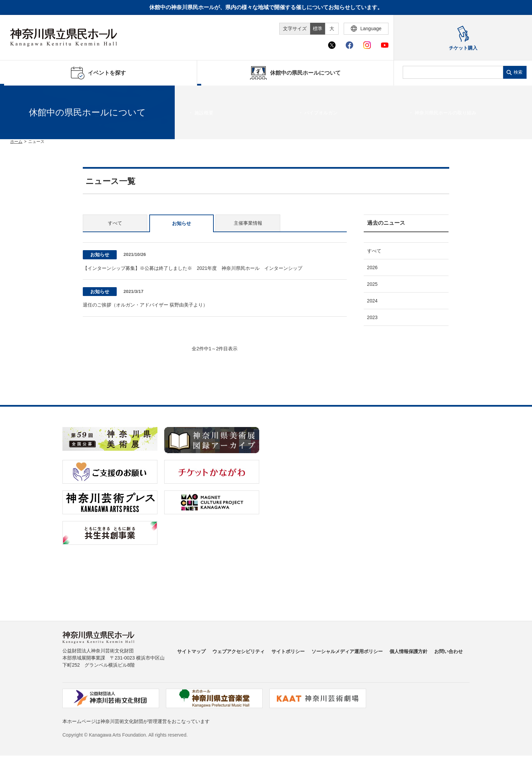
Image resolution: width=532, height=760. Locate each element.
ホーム (16, 142)
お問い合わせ (449, 651)
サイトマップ (191, 651)
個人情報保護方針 (408, 651)
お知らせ (182, 223)
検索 (518, 72)
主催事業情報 (248, 223)
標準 (318, 29)
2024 (372, 301)
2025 (372, 284)
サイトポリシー (288, 651)
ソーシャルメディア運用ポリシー (347, 651)
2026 (372, 267)
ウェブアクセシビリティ (239, 651)
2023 (372, 317)
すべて (115, 223)
